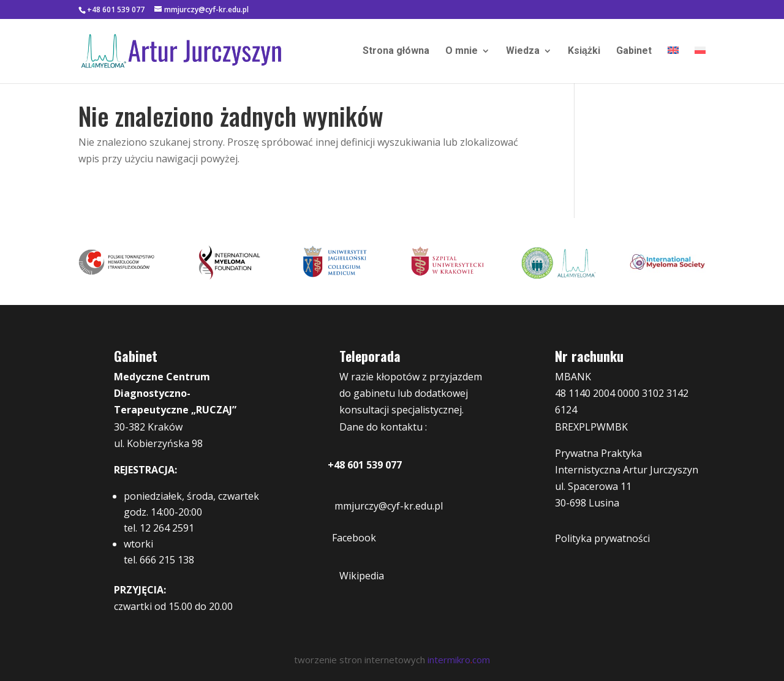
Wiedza (523, 51)
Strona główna (396, 51)
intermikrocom (459, 660)
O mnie (462, 51)
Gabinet (634, 51)
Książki (584, 51)
